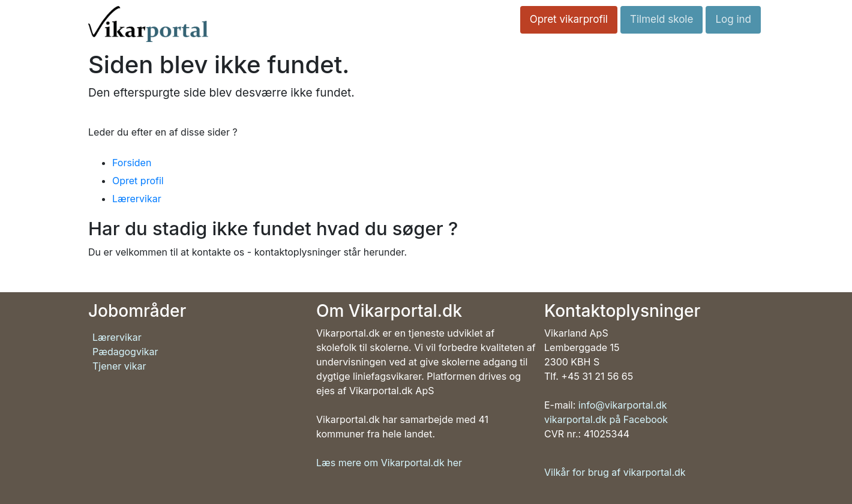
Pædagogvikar (125, 352)
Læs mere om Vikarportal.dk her (389, 463)
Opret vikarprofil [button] (569, 19)
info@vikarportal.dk (623, 405)
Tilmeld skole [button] (661, 19)
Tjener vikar (119, 366)
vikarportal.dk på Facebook (606, 419)
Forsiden (132, 163)
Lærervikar (137, 199)
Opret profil (138, 181)
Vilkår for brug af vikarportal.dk (615, 472)
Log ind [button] (733, 19)
